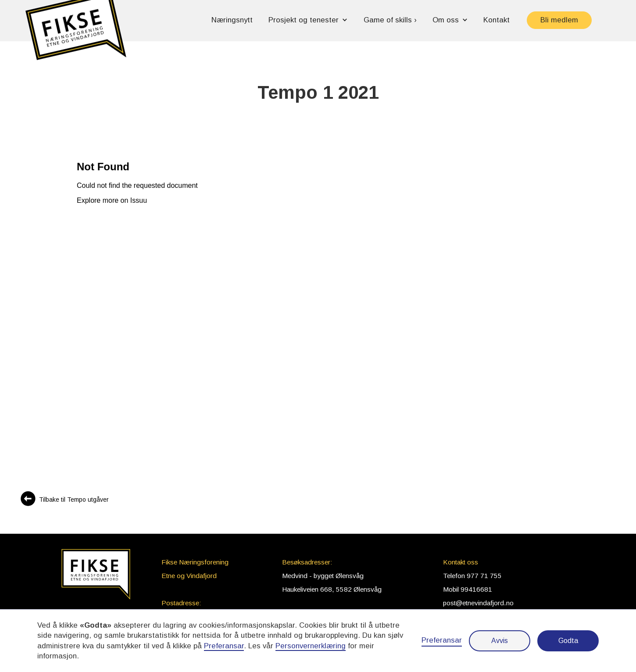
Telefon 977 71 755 (472, 576)
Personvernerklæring (311, 646)
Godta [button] (568, 641)
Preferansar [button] (224, 646)
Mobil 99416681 (468, 589)
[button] (76, 34)
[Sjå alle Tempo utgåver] (64, 500)
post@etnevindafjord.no (478, 603)
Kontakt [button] (497, 20)
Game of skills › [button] (390, 20)
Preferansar (442, 640)
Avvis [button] (500, 641)
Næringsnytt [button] (232, 20)
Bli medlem (559, 20)
